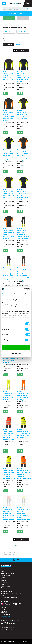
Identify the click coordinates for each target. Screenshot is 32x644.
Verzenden (4, 579)
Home (5, 553)
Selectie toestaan (16, 354)
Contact (3, 572)
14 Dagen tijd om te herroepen (11, 599)
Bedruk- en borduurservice (10, 597)
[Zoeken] (28, 9)
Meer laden (16, 545)
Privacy (3, 577)
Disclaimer (4, 583)
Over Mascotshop (6, 568)
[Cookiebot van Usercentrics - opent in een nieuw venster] (23, 289)
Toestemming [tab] (6, 294)
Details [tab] (16, 294)
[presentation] (4, 38)
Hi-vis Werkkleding (10, 554)
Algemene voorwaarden (8, 573)
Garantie (4, 581)
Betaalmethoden (6, 586)
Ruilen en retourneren (7, 575)
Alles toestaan (16, 348)
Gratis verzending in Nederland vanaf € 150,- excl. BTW (17, 13)
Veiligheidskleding (13, 553)
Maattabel (4, 584)
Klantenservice (5, 570)
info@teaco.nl (6, 617)
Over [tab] (26, 294)
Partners (4, 588)
